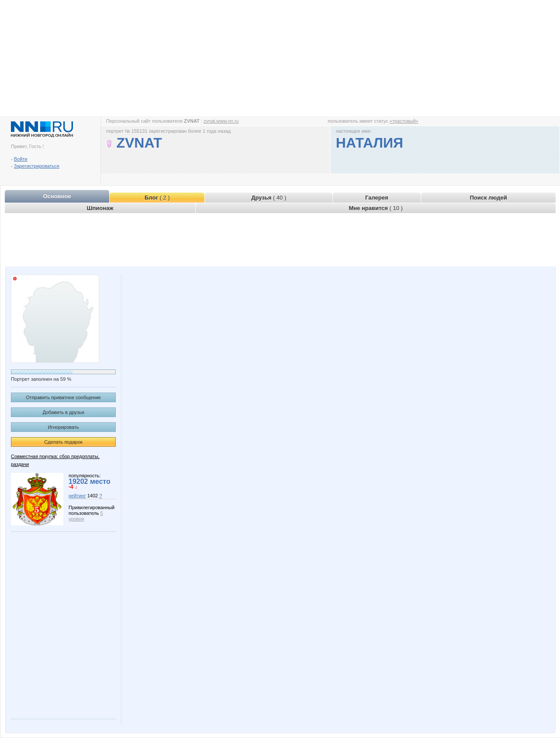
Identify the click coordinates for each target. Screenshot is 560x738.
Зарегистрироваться (37, 166)
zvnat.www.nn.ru (221, 121)
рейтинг (77, 496)
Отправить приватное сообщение (63, 397)
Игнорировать (64, 427)
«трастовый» (404, 121)
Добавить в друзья (63, 412)
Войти (21, 159)
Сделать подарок (63, 442)
